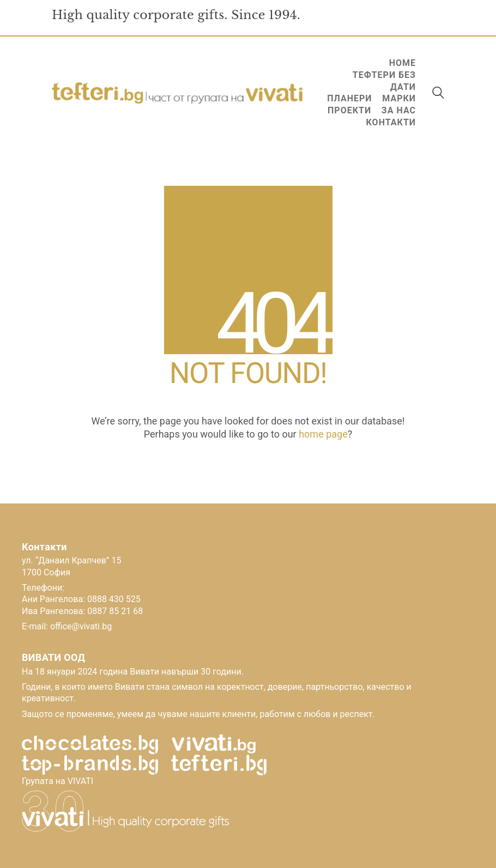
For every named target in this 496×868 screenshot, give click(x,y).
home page (323, 434)
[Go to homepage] (177, 93)
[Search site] (438, 94)
